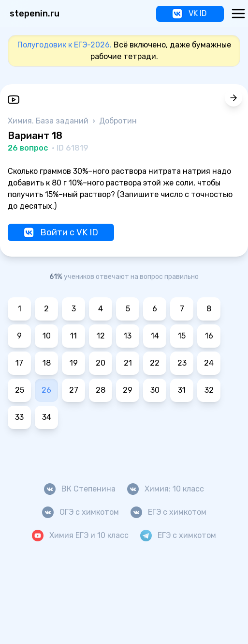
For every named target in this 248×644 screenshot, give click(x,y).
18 (47, 363)
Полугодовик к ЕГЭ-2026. (65, 45)
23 (182, 363)
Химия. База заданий (49, 121)
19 (74, 363)
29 (128, 390)
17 (19, 363)
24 (209, 363)
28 (101, 390)
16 (209, 336)
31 (182, 390)
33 (19, 417)
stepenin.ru (35, 14)
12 (101, 336)
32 (209, 390)
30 (155, 390)
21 (128, 363)
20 (101, 363)
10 (47, 336)
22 (155, 363)
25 (20, 390)
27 (74, 390)
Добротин (118, 121)
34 (47, 417)
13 (128, 336)
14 (155, 336)
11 (73, 336)
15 (182, 336)
